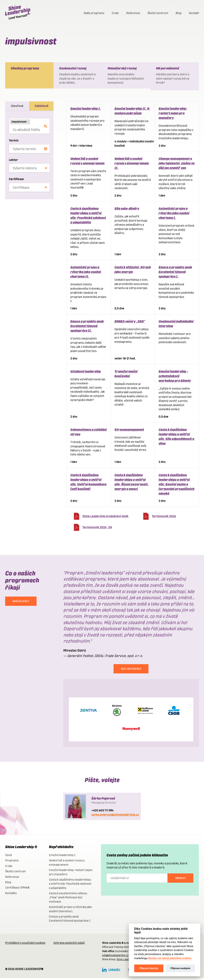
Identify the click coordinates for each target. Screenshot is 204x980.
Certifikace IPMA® (17, 889)
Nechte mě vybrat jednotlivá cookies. (170, 958)
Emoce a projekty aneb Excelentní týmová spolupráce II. (87, 328)
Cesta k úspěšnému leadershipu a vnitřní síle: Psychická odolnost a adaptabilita (70, 886)
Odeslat (180, 880)
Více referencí (131, 671)
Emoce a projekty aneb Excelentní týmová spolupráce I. (175, 274)
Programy (12, 862)
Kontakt (194, 13)
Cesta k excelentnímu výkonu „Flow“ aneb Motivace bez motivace (68, 899)
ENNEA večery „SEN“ (130, 323)
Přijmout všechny (149, 968)
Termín (14, 142)
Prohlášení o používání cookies (25, 945)
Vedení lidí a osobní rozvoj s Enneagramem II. (132, 165)
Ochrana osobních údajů (69, 945)
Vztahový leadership (86, 373)
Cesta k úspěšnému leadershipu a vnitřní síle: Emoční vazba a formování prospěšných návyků (176, 486)
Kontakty (11, 895)
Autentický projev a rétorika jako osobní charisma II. (86, 274)
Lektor (13, 162)
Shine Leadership (126, 961)
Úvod (8, 857)
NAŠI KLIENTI (21, 603)
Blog (178, 13)
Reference (133, 13)
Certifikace (16, 181)
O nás (115, 13)
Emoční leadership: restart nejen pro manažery (173, 115)
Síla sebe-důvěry (127, 210)
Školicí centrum (158, 13)
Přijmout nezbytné (180, 968)
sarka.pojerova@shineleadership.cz (115, 816)
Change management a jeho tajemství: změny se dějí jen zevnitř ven (177, 165)
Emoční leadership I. (86, 110)
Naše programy (94, 13)
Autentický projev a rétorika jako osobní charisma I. (174, 215)
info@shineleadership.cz (115, 957)
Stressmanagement (129, 431)
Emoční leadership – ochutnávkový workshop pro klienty (175, 378)
